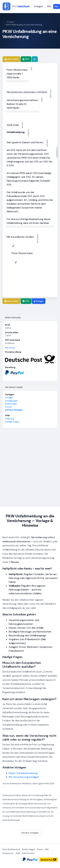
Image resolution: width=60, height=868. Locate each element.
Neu (57, 6)
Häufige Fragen (12, 422)
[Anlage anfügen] (16, 262)
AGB (18, 853)
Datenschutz (28, 853)
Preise (40, 849)
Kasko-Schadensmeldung (23, 773)
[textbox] (17, 74)
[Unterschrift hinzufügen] (13, 246)
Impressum (8, 853)
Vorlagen (38, 6)
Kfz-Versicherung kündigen (24, 777)
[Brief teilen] (35, 59)
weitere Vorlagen (14, 410)
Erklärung (10, 419)
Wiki (49, 6)
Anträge (9, 398)
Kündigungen (11, 401)
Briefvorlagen (29, 849)
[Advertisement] (30, 468)
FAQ (47, 849)
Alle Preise (10, 348)
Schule (8, 407)
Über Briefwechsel (11, 849)
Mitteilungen (11, 404)
